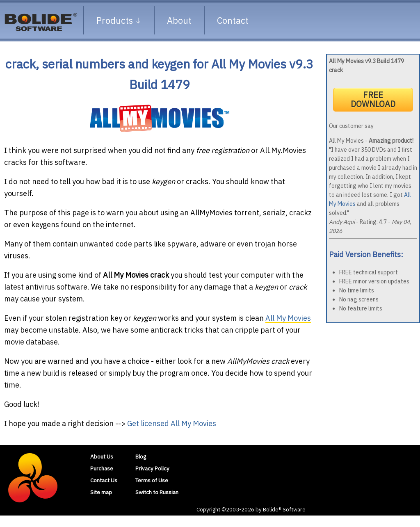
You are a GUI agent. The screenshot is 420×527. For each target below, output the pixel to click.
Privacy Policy (152, 468)
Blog (141, 456)
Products (119, 20)
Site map (101, 492)
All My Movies (288, 318)
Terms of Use (152, 480)
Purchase (102, 468)
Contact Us (104, 480)
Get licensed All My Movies (172, 423)
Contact (233, 20)
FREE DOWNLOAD (373, 99)
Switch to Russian (157, 492)
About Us (102, 456)
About (179, 20)
